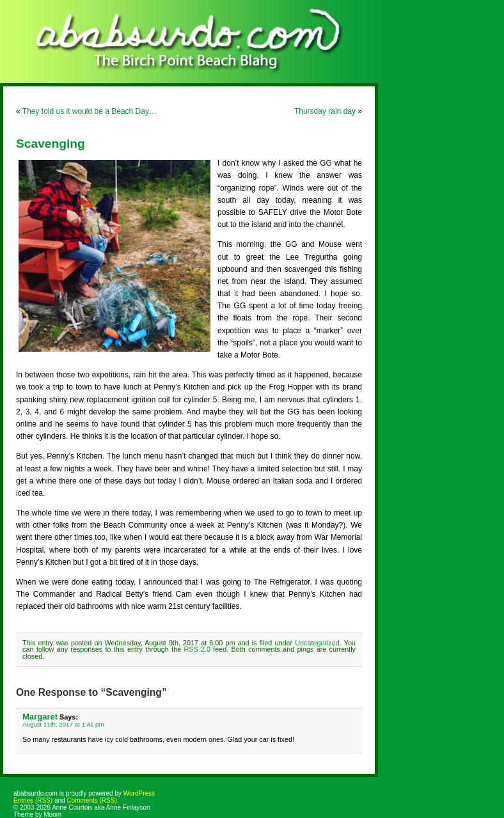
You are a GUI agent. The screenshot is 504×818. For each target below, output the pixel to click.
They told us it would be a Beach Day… (90, 111)
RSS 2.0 (197, 649)
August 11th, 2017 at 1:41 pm (63, 724)
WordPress (139, 793)
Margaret (40, 717)
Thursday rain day (325, 111)
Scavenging (51, 144)
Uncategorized (317, 643)
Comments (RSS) (91, 800)
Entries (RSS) (33, 800)
